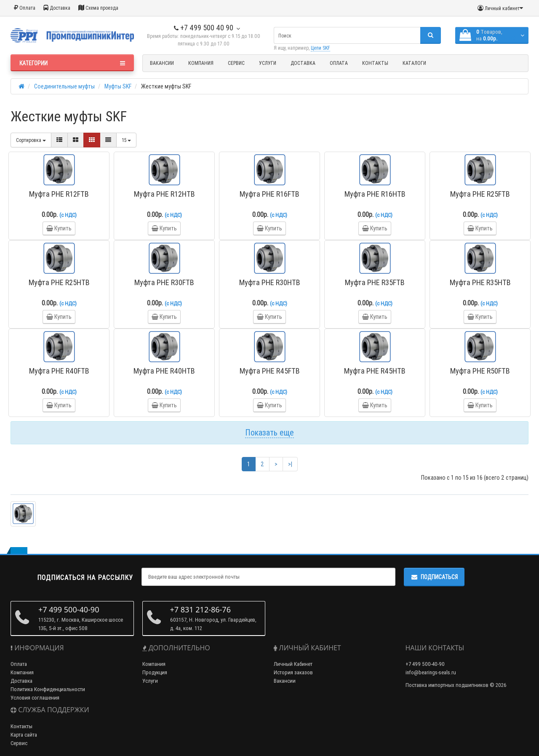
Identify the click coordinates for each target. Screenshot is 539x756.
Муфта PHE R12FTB (59, 194)
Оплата (25, 8)
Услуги (268, 63)
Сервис (236, 63)
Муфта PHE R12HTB (164, 194)
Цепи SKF (320, 48)
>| (290, 464)
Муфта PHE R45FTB (270, 371)
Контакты (375, 63)
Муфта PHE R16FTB (269, 194)
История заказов (293, 672)
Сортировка (31, 140)
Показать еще (269, 432)
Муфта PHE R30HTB (270, 282)
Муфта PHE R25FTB (480, 194)
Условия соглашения (35, 698)
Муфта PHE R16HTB (375, 194)
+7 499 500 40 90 (204, 28)
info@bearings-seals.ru (431, 672)
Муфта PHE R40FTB (59, 371)
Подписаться (434, 577)
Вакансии (162, 63)
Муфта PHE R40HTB (164, 371)
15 (126, 140)
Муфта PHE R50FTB (480, 371)
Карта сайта (24, 735)
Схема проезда (98, 8)
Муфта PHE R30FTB (164, 282)
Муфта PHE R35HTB (480, 282)
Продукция (155, 672)
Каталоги (414, 63)
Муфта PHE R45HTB (375, 371)
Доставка (57, 8)
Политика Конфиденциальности (48, 689)
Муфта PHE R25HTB (59, 282)
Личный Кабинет (293, 664)
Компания (201, 63)
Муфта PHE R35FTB (375, 282)
